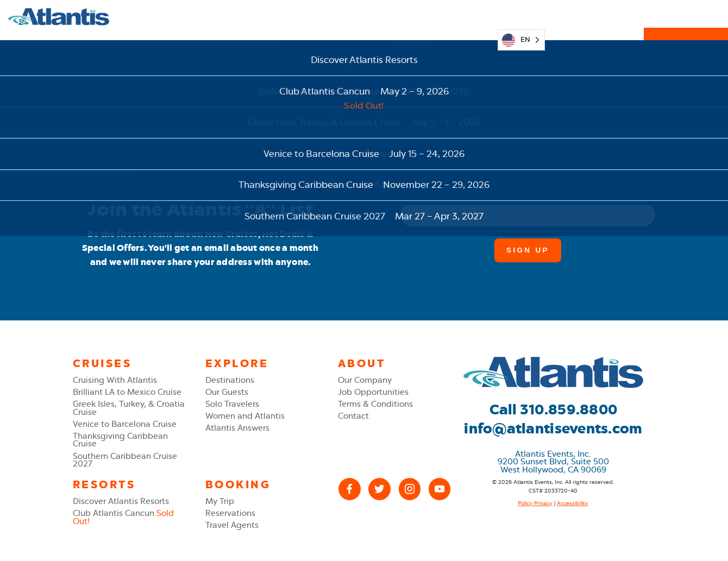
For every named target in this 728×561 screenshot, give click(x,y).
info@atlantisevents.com (553, 428)
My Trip (469, 16)
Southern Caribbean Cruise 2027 (125, 460)
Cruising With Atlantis (115, 380)
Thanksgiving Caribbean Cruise (120, 440)
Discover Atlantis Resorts (121, 501)
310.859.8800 (594, 16)
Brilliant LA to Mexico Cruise (127, 392)
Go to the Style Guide (42, 124)
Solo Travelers (232, 404)
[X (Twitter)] (379, 489)
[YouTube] (440, 489)
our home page (106, 113)
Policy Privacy (535, 503)
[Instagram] (410, 489)
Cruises (354, 16)
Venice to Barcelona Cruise (125, 424)
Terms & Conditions (375, 404)
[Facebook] (350, 489)
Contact (353, 416)
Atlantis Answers (237, 428)
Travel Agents (232, 525)
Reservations (686, 17)
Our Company (365, 380)
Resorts (412, 16)
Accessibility (573, 503)
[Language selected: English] (521, 17)
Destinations (230, 380)
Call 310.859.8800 (553, 409)
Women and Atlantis (245, 416)
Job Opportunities (373, 392)
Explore (296, 16)
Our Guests (227, 392)
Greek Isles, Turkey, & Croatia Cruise (129, 408)
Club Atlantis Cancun (123, 517)
